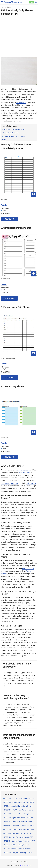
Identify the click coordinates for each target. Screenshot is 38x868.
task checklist (31, 483)
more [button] (4, 139)
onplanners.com (6, 279)
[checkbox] (2, 2)
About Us (24, 862)
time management (23, 470)
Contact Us (15, 862)
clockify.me (4, 438)
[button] (36, 2)
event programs (28, 568)
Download (9, 219)
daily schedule (25, 473)
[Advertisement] (19, 36)
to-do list (15, 483)
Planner (9, 7)
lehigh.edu (4, 200)
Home (3, 7)
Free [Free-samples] (32, 2)
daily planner (21, 102)
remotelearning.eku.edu (8, 358)
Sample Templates (25, 865)
